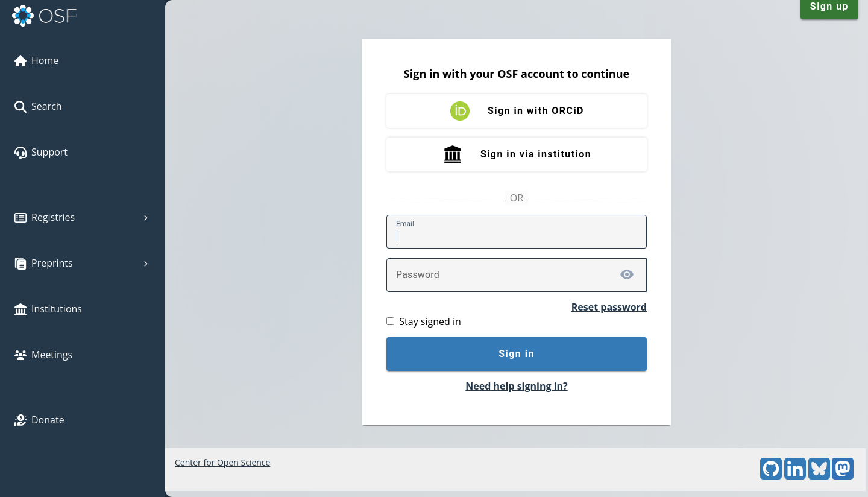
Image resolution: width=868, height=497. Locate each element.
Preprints (83, 263)
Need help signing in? (516, 386)
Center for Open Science (222, 462)
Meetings (43, 355)
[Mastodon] (843, 476)
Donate (39, 420)
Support (41, 152)
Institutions (48, 309)
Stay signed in (430, 321)
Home (36, 60)
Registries (83, 217)
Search (38, 106)
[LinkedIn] (795, 476)
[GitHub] (771, 476)
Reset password (609, 307)
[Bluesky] (819, 476)
